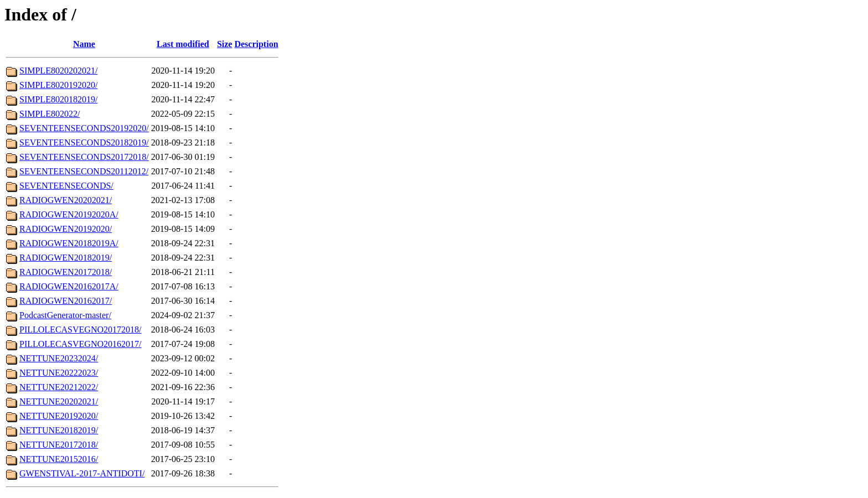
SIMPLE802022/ (50, 114)
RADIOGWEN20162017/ (66, 301)
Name (84, 44)
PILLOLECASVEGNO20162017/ (80, 344)
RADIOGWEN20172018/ (66, 272)
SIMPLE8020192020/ (58, 85)
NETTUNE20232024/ (59, 358)
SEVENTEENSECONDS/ (66, 186)
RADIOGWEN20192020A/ (69, 214)
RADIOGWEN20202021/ (66, 200)
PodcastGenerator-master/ (65, 315)
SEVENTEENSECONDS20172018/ (84, 157)
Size (225, 44)
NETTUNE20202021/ (59, 401)
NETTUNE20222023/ (59, 373)
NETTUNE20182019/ (59, 430)
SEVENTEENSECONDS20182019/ (84, 142)
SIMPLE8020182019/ (58, 99)
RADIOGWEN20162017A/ (69, 286)
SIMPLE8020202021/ (58, 71)
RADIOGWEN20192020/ (66, 229)
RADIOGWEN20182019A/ (69, 243)
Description (256, 44)
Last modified (183, 44)
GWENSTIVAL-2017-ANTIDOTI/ (82, 473)
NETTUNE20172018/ (59, 445)
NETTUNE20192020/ (59, 416)
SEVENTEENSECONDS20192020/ (84, 128)
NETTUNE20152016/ (59, 459)
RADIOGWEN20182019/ (66, 258)
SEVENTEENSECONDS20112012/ (84, 171)
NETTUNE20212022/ (59, 387)
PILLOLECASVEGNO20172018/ (80, 330)
